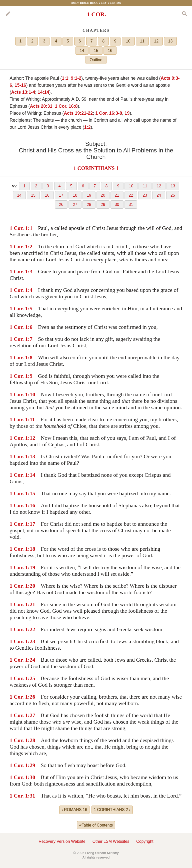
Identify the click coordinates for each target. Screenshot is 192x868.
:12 (32, 438)
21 (117, 195)
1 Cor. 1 (19, 228)
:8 (30, 357)
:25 (32, 678)
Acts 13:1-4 (23, 92)
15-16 (20, 85)
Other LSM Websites (111, 841)
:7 (30, 339)
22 (131, 195)
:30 (32, 777)
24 (159, 195)
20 (103, 195)
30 (117, 205)
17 (61, 195)
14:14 (43, 92)
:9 (30, 376)
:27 (32, 715)
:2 (30, 246)
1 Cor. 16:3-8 (109, 113)
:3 (30, 271)
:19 (32, 567)
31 (131, 205)
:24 (32, 660)
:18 (32, 549)
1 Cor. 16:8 (66, 106)
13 (170, 41)
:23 (32, 641)
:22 (32, 629)
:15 (32, 493)
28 (89, 205)
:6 (30, 327)
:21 (32, 604)
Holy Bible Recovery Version (96, 3)
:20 (32, 586)
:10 (32, 394)
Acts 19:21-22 (78, 113)
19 (127, 113)
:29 (32, 765)
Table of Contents (96, 825)
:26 (32, 697)
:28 (32, 740)
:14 (32, 475)
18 (75, 195)
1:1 (65, 78)
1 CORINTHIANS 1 (96, 168)
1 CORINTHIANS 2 (112, 810)
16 (110, 51)
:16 (32, 505)
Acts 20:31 (41, 106)
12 (156, 41)
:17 (32, 524)
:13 (32, 456)
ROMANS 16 (74, 810)
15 (96, 51)
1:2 (87, 127)
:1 (30, 228)
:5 (30, 308)
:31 (32, 796)
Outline (96, 60)
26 (61, 205)
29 (103, 205)
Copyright (145, 841)
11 (142, 41)
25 (173, 195)
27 (75, 205)
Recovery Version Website (62, 841)
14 (82, 51)
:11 (31, 419)
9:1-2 (76, 78)
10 (128, 41)
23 (145, 195)
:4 (30, 290)
